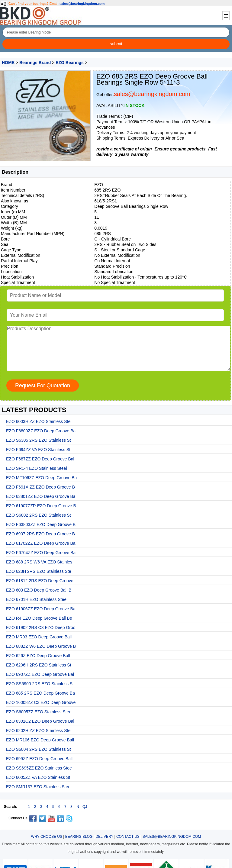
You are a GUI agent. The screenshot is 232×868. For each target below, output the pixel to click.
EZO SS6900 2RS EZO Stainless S (39, 684)
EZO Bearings (70, 63)
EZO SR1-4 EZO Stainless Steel (37, 468)
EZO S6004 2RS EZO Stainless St (39, 749)
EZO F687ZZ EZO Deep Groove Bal (40, 459)
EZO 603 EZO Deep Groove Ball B (39, 590)
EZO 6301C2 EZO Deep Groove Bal (40, 721)
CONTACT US (128, 837)
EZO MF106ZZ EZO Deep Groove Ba (41, 478)
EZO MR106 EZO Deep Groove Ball (40, 740)
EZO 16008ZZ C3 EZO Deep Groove (41, 702)
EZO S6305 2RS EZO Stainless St (39, 440)
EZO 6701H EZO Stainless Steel (37, 599)
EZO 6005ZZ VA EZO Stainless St (38, 777)
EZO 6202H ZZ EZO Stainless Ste (38, 731)
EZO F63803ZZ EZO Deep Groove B (41, 524)
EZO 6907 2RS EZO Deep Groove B (40, 534)
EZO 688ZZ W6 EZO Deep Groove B (41, 646)
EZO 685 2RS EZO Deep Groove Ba (40, 693)
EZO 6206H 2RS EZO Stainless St (39, 665)
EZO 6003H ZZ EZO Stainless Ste (38, 421)
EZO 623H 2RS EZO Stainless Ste (39, 571)
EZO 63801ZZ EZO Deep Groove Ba (41, 496)
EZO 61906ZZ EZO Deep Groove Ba (41, 609)
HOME (8, 63)
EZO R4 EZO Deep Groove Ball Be (39, 618)
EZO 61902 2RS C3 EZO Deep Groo (41, 628)
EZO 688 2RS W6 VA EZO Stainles (39, 562)
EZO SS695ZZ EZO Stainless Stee (39, 768)
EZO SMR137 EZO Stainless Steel (39, 787)
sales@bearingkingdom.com (82, 4)
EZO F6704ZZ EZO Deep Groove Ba (41, 553)
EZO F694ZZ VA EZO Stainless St (38, 450)
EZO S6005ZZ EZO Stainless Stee (39, 712)
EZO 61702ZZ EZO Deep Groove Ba (41, 543)
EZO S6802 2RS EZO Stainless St (39, 515)
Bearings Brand (35, 63)
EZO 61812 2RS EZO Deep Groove (40, 581)
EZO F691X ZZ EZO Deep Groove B (40, 487)
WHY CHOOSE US (47, 837)
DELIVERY (104, 837)
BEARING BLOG (79, 837)
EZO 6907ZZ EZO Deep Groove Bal (40, 674)
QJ (85, 807)
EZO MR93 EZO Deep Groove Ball (39, 637)
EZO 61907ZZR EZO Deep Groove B (41, 506)
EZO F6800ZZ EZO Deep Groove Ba (41, 431)
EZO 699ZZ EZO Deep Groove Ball (39, 759)
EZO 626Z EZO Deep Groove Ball (38, 656)
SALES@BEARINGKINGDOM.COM (172, 837)
